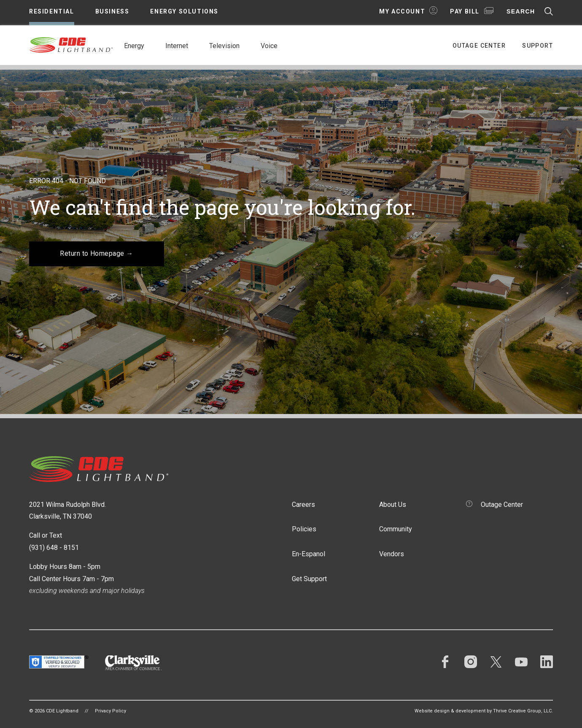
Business (112, 11)
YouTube (521, 662)
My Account (402, 11)
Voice (269, 46)
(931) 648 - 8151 (54, 548)
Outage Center (479, 46)
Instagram (471, 662)
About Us (393, 505)
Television (224, 46)
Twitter (496, 662)
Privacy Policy (110, 711)
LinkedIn (547, 662)
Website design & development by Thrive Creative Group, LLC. (484, 711)
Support (538, 46)
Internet (177, 46)
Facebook (445, 662)
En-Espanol (309, 554)
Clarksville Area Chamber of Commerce (133, 663)
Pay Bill (465, 11)
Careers (303, 505)
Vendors (392, 554)
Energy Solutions (184, 11)
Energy (134, 46)
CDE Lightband (71, 44)
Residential (52, 11)
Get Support (309, 579)
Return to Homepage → (97, 253)
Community (396, 529)
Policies (304, 529)
